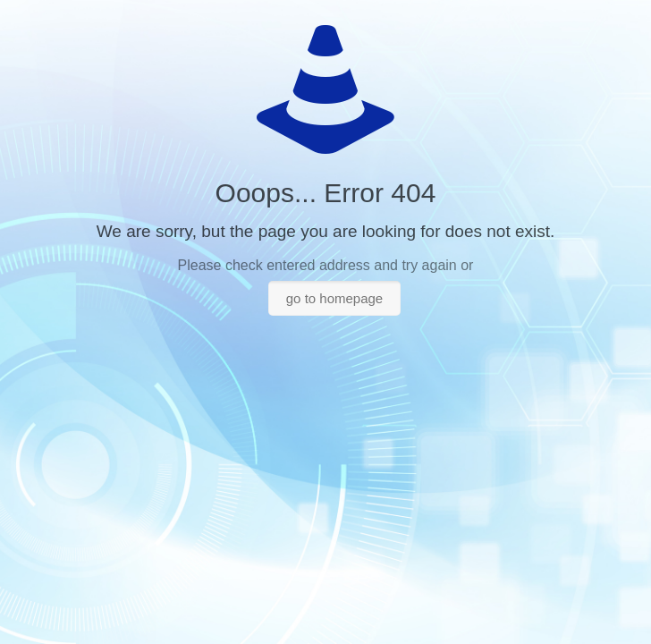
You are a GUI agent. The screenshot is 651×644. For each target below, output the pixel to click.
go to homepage (334, 298)
